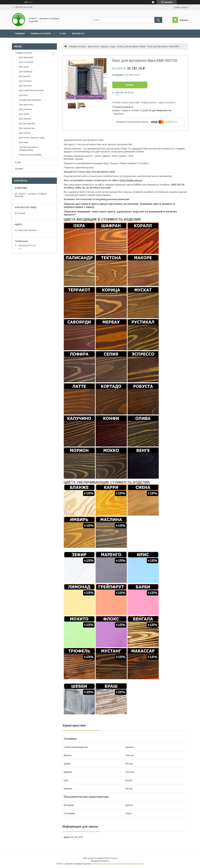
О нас (63, 34)
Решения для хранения (30, 155)
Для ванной (25, 76)
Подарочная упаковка (30, 100)
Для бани (24, 142)
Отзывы (19, 169)
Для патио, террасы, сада (102, 46)
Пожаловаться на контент (103, 864)
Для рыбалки (25, 109)
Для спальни (25, 81)
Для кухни (24, 67)
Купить (130, 85)
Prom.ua (114, 858)
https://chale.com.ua (131, 180)
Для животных (26, 105)
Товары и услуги (41, 34)
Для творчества (27, 128)
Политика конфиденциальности (130, 864)
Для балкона (25, 86)
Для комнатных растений (31, 90)
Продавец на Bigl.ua (100, 861)
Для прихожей (26, 57)
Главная (20, 34)
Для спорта (25, 133)
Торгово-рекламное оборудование (29, 149)
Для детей (24, 114)
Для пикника (25, 119)
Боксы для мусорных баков (131, 46)
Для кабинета (26, 72)
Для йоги (23, 95)
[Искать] (158, 20)
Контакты (78, 34)
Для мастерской (27, 123)
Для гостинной (26, 62)
